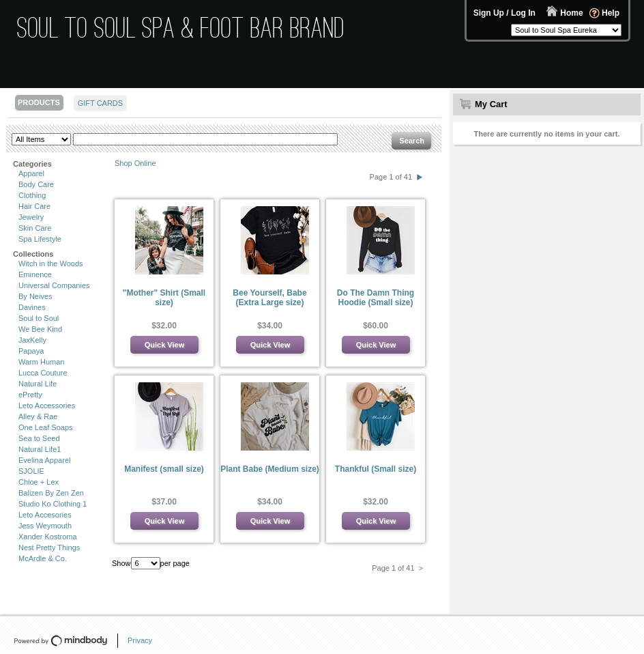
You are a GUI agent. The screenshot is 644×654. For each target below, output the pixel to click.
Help (611, 13)
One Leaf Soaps (46, 427)
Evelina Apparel (44, 460)
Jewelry (31, 217)
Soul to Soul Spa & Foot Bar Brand (181, 28)
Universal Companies (54, 285)
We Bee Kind (40, 329)
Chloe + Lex (39, 482)
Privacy (140, 640)
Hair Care (34, 206)
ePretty (30, 395)
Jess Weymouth (45, 526)
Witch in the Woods (51, 264)
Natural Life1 (40, 449)
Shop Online (135, 163)
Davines (32, 307)
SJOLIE (31, 471)
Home (571, 13)
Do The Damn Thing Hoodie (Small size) (376, 298)
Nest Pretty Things (49, 548)
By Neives (35, 296)
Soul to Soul (39, 318)
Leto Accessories (47, 406)
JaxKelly (32, 340)
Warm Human (41, 362)
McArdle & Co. (43, 558)
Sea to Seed (39, 438)
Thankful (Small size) (376, 469)
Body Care (36, 184)
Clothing (32, 195)
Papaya (31, 351)
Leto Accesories (45, 515)
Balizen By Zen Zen (51, 493)
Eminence (35, 274)
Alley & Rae (38, 416)
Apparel (31, 173)
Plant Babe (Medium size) (270, 469)
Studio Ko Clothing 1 (53, 504)
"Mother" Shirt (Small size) (164, 298)
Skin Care (35, 228)
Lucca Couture (43, 373)
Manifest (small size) (164, 469)
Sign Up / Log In (504, 13)
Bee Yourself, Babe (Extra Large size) (269, 298)
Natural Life (38, 384)
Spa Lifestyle (40, 239)
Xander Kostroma (48, 537)
